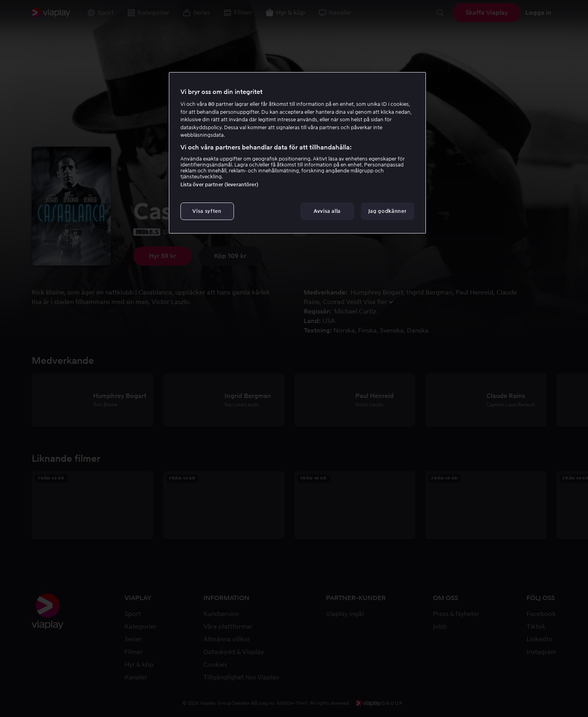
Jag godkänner (387, 211)
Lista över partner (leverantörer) (219, 185)
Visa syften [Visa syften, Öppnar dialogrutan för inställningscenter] (207, 211)
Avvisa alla (327, 211)
